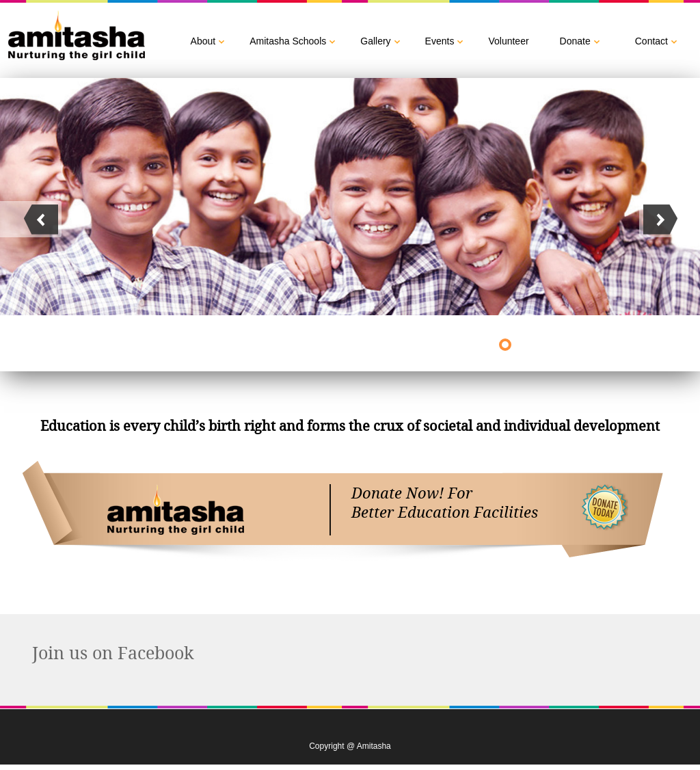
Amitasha (176, 510)
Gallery (375, 41)
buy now (606, 510)
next (31, 219)
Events (440, 41)
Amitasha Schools (288, 41)
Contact (651, 41)
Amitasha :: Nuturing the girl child (78, 37)
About (203, 41)
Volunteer (508, 41)
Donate (575, 41)
